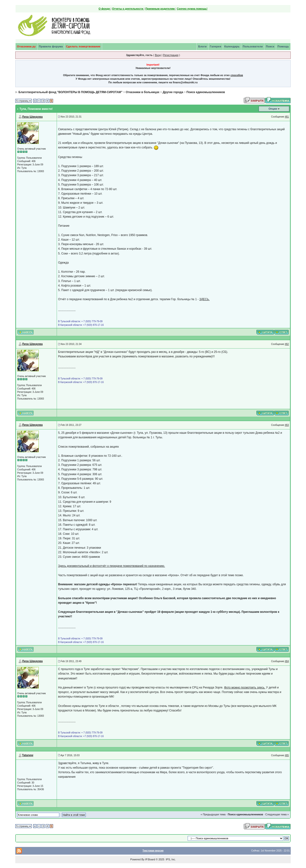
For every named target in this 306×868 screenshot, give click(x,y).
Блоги (202, 46)
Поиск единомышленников (206, 92)
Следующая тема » (277, 814)
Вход (158, 55)
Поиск (270, 46)
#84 (287, 661)
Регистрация (171, 55)
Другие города (173, 92)
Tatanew (28, 755)
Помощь (283, 46)
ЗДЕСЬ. (205, 299)
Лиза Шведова (32, 117)
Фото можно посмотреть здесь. (245, 688)
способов (237, 75)
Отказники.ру (26, 46)
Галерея (216, 46)
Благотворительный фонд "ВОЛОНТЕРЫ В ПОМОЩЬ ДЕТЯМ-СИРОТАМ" (70, 92)
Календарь (232, 46)
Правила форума (51, 46)
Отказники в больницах (143, 92)
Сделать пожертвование (83, 46)
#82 (287, 344)
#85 (287, 755)
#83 (287, 425)
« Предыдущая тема (213, 814)
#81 (287, 117)
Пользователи (253, 46)
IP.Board (150, 859)
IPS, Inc (170, 859)
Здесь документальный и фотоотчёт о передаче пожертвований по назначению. (112, 566)
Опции (273, 109)
